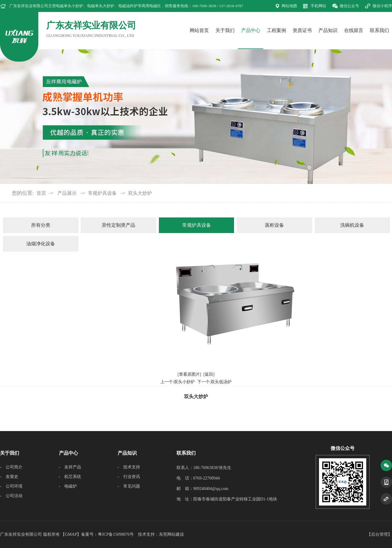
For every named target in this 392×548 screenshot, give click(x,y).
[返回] (209, 374)
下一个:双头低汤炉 (215, 382)
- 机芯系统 (70, 477)
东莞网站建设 (171, 534)
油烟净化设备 (41, 244)
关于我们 (225, 30)
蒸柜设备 (274, 225)
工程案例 (276, 30)
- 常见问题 (129, 486)
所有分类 (41, 225)
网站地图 (289, 6)
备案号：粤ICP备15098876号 (107, 534)
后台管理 (379, 534)
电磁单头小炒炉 (70, 6)
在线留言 (354, 30)
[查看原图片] (189, 374)
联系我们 (379, 30)
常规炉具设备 (102, 193)
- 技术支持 (129, 467)
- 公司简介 (11, 467)
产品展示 (67, 193)
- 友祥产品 (70, 467)
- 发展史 (9, 477)
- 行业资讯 (129, 477)
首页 (41, 193)
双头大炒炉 (140, 193)
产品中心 (251, 30)
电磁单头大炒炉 (101, 6)
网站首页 (199, 30)
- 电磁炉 (68, 486)
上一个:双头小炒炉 (178, 382)
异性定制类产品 (118, 225)
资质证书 (302, 30)
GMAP (71, 534)
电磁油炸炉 (128, 6)
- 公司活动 (11, 496)
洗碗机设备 (352, 225)
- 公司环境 (11, 486)
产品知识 (328, 30)
